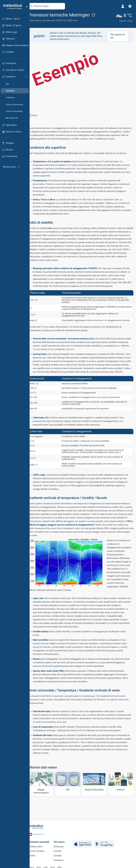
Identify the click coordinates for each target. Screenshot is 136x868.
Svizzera (51, 21)
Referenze (62, 845)
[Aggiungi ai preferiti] (98, 15)
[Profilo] (122, 6)
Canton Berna (39, 21)
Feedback (62, 859)
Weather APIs (39, 845)
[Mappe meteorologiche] (45, 796)
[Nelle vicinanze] (66, 6)
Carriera (61, 849)
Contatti (61, 854)
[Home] (12, 6)
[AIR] (70, 796)
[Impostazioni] (129, 6)
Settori (36, 854)
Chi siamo (63, 839)
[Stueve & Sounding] (96, 796)
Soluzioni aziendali (43, 839)
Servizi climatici (40, 849)
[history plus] (121, 796)
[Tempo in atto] (124, 17)
